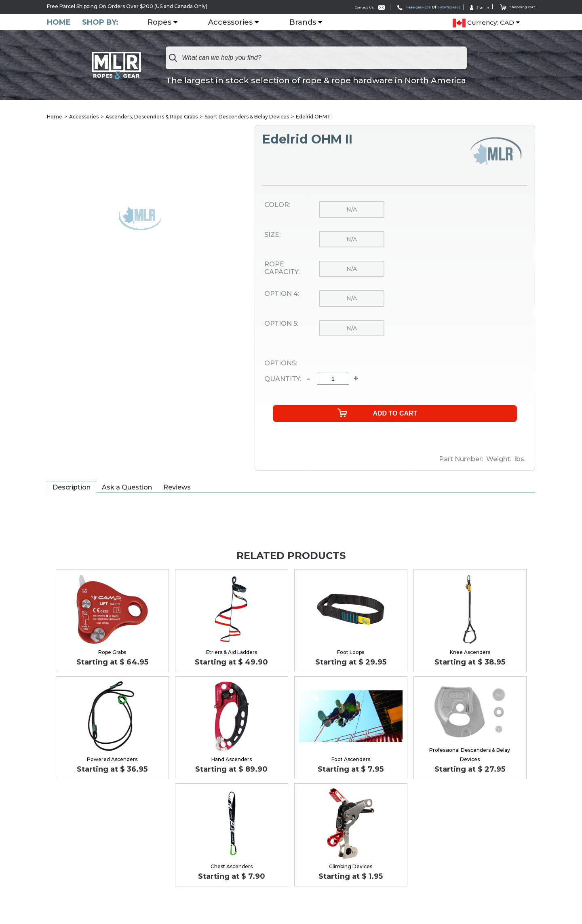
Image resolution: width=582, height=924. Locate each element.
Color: (277, 206)
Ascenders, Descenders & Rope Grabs (152, 117)
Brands (308, 22)
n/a (352, 210)
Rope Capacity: (282, 269)
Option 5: (281, 324)
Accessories (235, 22)
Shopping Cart (513, 6)
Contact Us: (323, 7)
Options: (281, 364)
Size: (272, 235)
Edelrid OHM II (313, 117)
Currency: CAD (483, 23)
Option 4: (282, 295)
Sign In (469, 7)
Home (59, 22)
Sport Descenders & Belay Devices (247, 117)
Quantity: (283, 380)
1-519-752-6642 (429, 7)
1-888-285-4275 (379, 7)
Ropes (164, 22)
